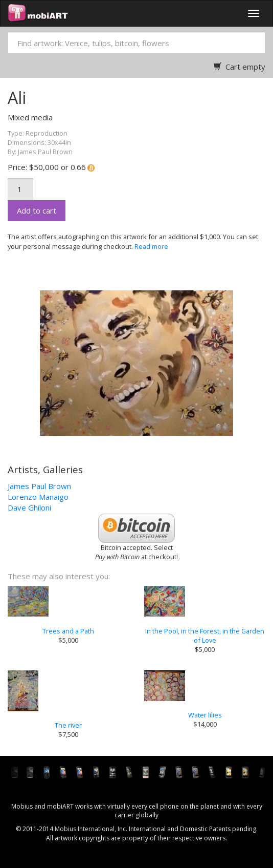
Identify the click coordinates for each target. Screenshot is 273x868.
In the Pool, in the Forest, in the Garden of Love (205, 636)
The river (68, 725)
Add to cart (37, 210)
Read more (151, 246)
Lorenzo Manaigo (38, 497)
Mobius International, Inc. (91, 829)
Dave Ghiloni (29, 507)
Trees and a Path (68, 631)
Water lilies (205, 715)
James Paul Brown (39, 486)
